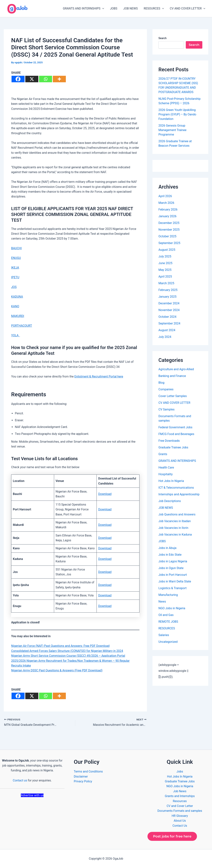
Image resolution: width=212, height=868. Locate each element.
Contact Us (180, 826)
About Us (180, 821)
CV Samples (166, 409)
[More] (59, 79)
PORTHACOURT (22, 326)
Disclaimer (81, 777)
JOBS (114, 8)
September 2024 (169, 323)
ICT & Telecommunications (176, 488)
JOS (14, 287)
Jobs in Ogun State (171, 568)
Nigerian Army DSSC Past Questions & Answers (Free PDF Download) (57, 670)
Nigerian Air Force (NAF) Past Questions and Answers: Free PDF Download (60, 646)
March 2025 (166, 283)
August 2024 (167, 330)
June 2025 (165, 263)
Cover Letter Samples (173, 396)
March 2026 (166, 203)
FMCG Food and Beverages (176, 434)
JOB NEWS (131, 8)
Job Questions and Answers (177, 514)
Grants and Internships (180, 796)
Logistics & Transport (172, 588)
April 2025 (165, 277)
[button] (102, 9)
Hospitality (166, 474)
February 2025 (168, 290)
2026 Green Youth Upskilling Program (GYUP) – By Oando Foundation (177, 114)
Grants (163, 454)
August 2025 (167, 250)
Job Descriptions (170, 501)
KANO (15, 306)
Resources (180, 801)
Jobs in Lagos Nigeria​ (173, 561)
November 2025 (169, 230)
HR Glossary (180, 816)
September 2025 (169, 243)
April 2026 (165, 196)
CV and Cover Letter (180, 806)
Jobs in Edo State (170, 555)
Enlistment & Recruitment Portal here (99, 376)
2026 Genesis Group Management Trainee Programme (172, 130)
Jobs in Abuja (167, 548)
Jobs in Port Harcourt (173, 575)
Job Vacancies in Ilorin (173, 528)
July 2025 (165, 256)
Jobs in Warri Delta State (175, 581)
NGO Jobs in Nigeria (172, 608)
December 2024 (169, 303)
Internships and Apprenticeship (179, 494)
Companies (166, 389)
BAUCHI (16, 248)
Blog (161, 383)
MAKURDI (18, 316)
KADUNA (17, 297)
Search (162, 38)
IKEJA (15, 268)
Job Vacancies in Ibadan (175, 521)
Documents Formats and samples (180, 811)
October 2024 (167, 317)
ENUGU (16, 258)
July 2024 (165, 337)
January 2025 (167, 297)
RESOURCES (154, 9)
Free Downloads (169, 441)
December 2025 (169, 223)
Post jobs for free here (172, 836)
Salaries (164, 635)
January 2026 (167, 216)
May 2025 (165, 270)
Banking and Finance (172, 376)
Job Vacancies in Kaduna (175, 535)
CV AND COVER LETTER (188, 9)
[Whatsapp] (46, 79)
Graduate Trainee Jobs (173, 447)
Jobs (180, 771)
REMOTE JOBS (168, 622)
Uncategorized (168, 642)
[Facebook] (18, 79)
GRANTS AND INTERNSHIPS (83, 9)
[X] (32, 79)
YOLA (16, 335)
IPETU (15, 277)
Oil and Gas (166, 615)
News (162, 602)
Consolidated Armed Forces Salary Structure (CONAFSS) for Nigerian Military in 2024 (67, 651)
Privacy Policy (83, 781)
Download (105, 494)
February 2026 (168, 210)
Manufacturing (168, 595)
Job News (180, 791)
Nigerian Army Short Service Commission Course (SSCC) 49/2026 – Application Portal (68, 656)
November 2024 (169, 310)
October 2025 (167, 236)
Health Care (166, 468)
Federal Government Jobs (175, 427)
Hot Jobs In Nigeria (171, 481)
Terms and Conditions (88, 771)
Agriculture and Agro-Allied (176, 369)
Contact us (20, 780)
